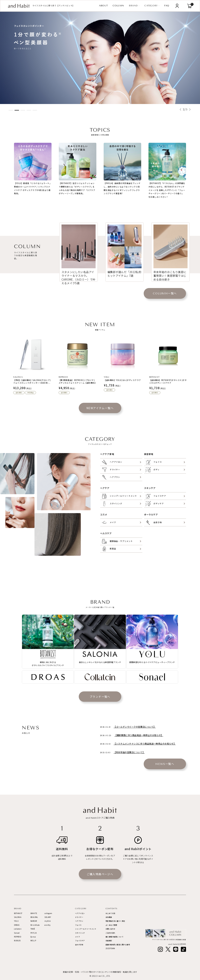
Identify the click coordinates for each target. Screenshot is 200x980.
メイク (78, 937)
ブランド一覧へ (100, 697)
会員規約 (109, 941)
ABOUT (103, 6)
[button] (180, 110)
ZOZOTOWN (110, 948)
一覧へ (165, 293)
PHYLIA (34, 933)
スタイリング (80, 933)
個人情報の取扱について (115, 937)
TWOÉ (33, 929)
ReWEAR (34, 921)
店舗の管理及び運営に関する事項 (118, 945)
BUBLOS (17, 941)
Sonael (17, 933)
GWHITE (34, 913)
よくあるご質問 (111, 925)
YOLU (16, 921)
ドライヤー (79, 917)
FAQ (167, 6)
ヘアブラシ (79, 921)
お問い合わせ (110, 929)
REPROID (18, 937)
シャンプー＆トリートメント (86, 929)
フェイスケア (80, 941)
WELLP (33, 941)
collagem (48, 913)
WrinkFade (35, 925)
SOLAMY (48, 917)
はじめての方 (110, 913)
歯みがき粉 (79, 945)
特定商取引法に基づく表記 (115, 921)
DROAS (17, 925)
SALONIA (18, 917)
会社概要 (109, 917)
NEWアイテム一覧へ (100, 408)
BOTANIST (18, 913)
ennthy (47, 925)
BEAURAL (34, 917)
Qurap (33, 937)
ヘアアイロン (80, 913)
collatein (18, 929)
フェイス (78, 925)
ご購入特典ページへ (100, 874)
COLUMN (118, 6)
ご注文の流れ (110, 933)
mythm (48, 921)
